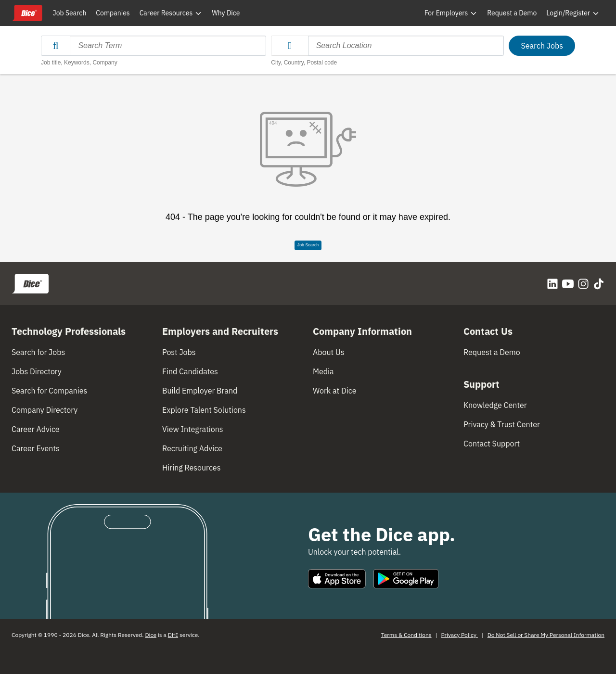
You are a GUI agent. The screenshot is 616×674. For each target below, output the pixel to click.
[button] (289, 46)
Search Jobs (542, 46)
